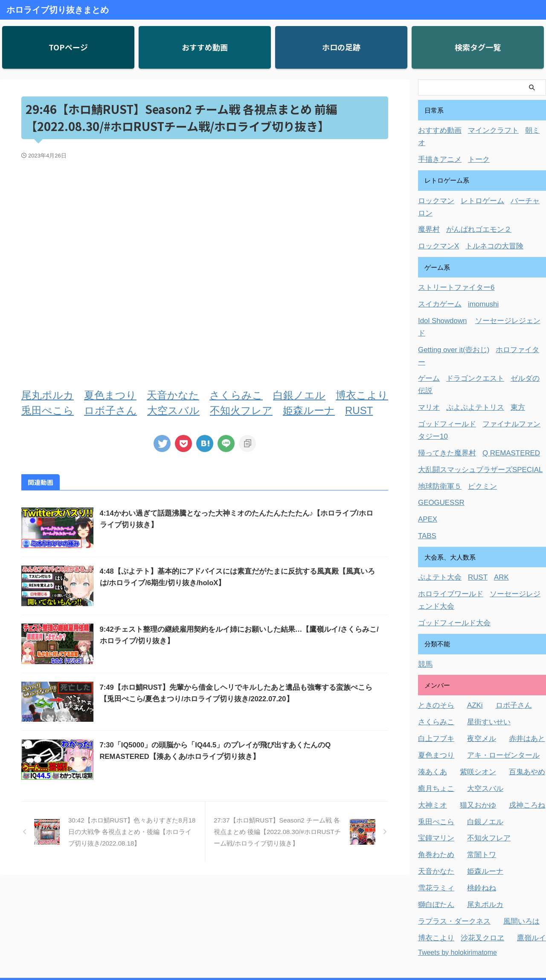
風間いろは (511, 830)
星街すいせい (482, 640)
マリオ (428, 338)
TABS (426, 460)
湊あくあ (431, 688)
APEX (427, 444)
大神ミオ (431, 719)
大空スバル (173, 410)
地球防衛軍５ (437, 413)
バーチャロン (520, 187)
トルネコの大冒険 (486, 218)
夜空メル (476, 656)
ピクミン (476, 413)
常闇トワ (476, 767)
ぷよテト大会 (437, 500)
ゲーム (428, 322)
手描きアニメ (437, 146)
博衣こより (362, 395)
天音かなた (173, 395)
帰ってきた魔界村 (444, 381)
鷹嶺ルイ (520, 846)
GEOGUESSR (439, 428)
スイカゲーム (437, 275)
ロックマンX (436, 218)
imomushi (476, 275)
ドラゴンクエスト (469, 322)
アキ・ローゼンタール (495, 672)
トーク (472, 146)
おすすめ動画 (437, 130)
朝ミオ (524, 130)
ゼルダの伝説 (520, 322)
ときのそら (434, 625)
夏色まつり (110, 395)
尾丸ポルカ (48, 395)
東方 (508, 338)
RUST (359, 410)
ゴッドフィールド (444, 354)
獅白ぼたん (434, 814)
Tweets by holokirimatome (457, 859)
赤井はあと (517, 656)
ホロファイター (510, 306)
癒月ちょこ (434, 704)
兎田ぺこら (48, 410)
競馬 (424, 584)
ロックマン (434, 187)
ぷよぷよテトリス (469, 338)
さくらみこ (236, 395)
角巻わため (434, 767)
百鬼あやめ (517, 688)
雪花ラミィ (434, 798)
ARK (493, 500)
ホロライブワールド (447, 516)
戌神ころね (517, 719)
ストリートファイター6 (452, 259)
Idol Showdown (440, 290)
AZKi (470, 625)
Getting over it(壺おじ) (450, 306)
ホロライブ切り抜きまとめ (58, 10)
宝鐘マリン (434, 751)
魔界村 (428, 203)
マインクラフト (485, 130)
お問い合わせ (242, 934)
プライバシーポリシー (294, 934)
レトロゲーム (476, 187)
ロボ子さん (110, 410)
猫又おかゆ (472, 719)
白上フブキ (434, 656)
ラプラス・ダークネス (450, 830)
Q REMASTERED (501, 381)
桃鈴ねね (476, 798)
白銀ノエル (299, 395)
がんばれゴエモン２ (472, 203)
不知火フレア (241, 410)
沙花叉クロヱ (476, 846)
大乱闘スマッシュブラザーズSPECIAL (473, 397)
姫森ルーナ (309, 410)
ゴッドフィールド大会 (450, 544)
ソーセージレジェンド (502, 290)
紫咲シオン (472, 688)
